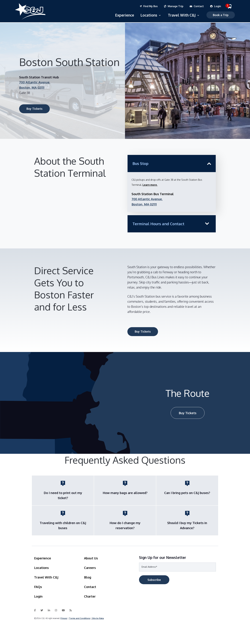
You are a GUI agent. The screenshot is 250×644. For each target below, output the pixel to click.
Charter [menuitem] (90, 595)
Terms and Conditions (80, 618)
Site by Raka (98, 618)
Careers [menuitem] (90, 567)
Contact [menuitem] (90, 586)
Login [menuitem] (38, 595)
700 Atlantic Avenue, (35, 82)
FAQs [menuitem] (38, 586)
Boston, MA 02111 (32, 87)
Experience (124, 15)
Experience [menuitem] (43, 557)
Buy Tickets (34, 108)
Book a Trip (220, 15)
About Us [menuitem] (91, 557)
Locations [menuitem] (41, 567)
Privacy (64, 618)
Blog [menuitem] (88, 576)
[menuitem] (152, 6)
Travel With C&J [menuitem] (46, 576)
